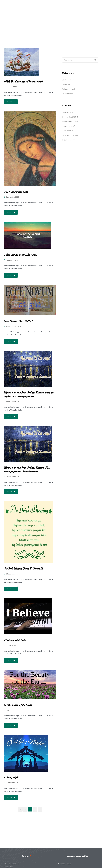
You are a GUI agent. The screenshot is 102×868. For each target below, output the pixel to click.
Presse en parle (70, 89)
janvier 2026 (69, 112)
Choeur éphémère (71, 80)
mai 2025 (68, 131)
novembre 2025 (70, 122)
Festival (67, 84)
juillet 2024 (68, 140)
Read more (11, 102)
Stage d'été (69, 94)
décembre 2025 (70, 117)
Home (43, 29)
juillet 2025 (68, 126)
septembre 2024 (71, 135)
